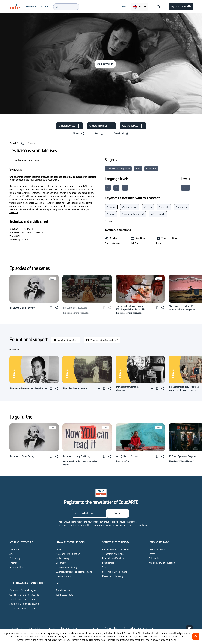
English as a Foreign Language (24, 599)
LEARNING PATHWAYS (159, 542)
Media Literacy (63, 558)
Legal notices (16, 628)
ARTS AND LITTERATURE (21, 542)
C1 (125, 188)
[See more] (14, 212)
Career (152, 554)
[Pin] (100, 134)
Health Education (157, 549)
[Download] (121, 134)
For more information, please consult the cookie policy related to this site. (141, 640)
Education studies (64, 576)
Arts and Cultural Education (162, 563)
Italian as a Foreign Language (23, 608)
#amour (148, 207)
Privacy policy (111, 628)
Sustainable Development (114, 572)
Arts (138, 168)
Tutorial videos (63, 590)
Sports (105, 567)
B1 (116, 188)
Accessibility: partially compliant (139, 628)
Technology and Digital (113, 554)
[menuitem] (15, 7)
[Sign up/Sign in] (181, 7)
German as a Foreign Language (24, 595)
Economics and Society (67, 567)
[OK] (196, 637)
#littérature (182, 207)
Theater (13, 563)
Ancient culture (17, 567)
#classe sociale (158, 214)
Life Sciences (108, 563)
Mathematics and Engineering (116, 549)
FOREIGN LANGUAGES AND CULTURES (27, 583)
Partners (51, 628)
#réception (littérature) (133, 214)
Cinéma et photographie (118, 168)
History (59, 549)
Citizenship (154, 558)
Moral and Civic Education (68, 554)
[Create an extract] (70, 126)
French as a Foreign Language (24, 590)
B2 (108, 188)
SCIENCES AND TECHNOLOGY (116, 542)
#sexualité (164, 207)
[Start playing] (105, 64)
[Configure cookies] (70, 628)
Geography (61, 563)
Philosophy (15, 558)
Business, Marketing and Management (74, 572)
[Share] (79, 134)
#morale (111, 207)
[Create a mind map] (101, 126)
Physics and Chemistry (113, 576)
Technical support (64, 595)
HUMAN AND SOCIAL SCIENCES (70, 542)
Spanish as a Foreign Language (24, 604)
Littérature (151, 168)
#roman (111, 214)
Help (58, 583)
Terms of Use (34, 628)
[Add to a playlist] (133, 126)
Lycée (185, 188)
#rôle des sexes (130, 207)
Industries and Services (113, 558)
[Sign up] (117, 513)
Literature (14, 549)
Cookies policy (91, 628)
